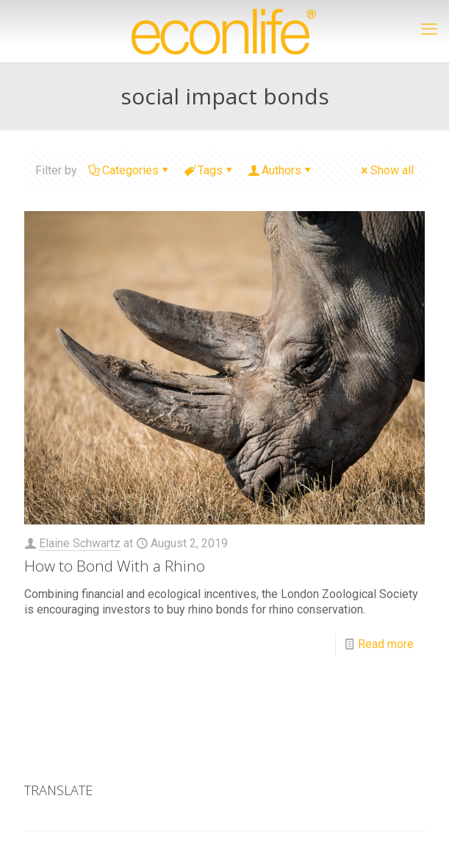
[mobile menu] (429, 29)
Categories (129, 170)
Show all (386, 170)
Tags (209, 170)
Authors (280, 170)
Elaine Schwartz (80, 543)
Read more (386, 644)
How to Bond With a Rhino (115, 566)
